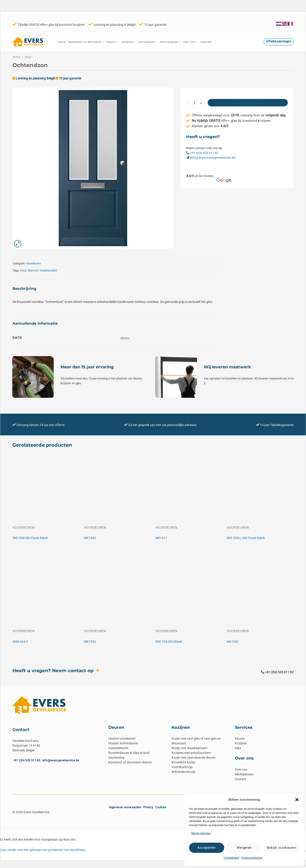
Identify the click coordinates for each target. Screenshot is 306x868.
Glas (238, 748)
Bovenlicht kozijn (183, 762)
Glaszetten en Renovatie (86, 42)
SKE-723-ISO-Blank (169, 642)
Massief (33, 270)
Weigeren (244, 848)
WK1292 (233, 642)
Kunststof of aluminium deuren (130, 762)
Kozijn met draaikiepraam (189, 748)
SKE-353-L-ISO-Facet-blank (246, 538)
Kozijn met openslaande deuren (194, 758)
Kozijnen (129, 42)
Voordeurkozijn (182, 767)
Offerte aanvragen (248, 104)
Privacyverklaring (252, 858)
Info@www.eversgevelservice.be (211, 158)
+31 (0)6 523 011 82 (202, 153)
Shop (28, 57)
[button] (297, 800)
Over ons (191, 42)
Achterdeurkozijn (183, 772)
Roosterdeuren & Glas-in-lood (129, 753)
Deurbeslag (116, 758)
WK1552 (90, 642)
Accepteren (207, 848)
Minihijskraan (244, 774)
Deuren (113, 42)
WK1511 (161, 538)
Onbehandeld (48, 270)
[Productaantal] (194, 103)
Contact (206, 42)
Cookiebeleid (231, 858)
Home (62, 42)
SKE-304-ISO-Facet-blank (30, 538)
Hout (23, 270)
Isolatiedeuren (118, 748)
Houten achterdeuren (123, 743)
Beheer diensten (201, 833)
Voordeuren (33, 263)
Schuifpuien (148, 42)
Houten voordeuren (122, 739)
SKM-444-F (20, 642)
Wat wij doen (170, 42)
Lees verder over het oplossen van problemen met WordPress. (43, 850)
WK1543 (90, 538)
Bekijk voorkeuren (282, 848)
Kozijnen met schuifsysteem (191, 753)
